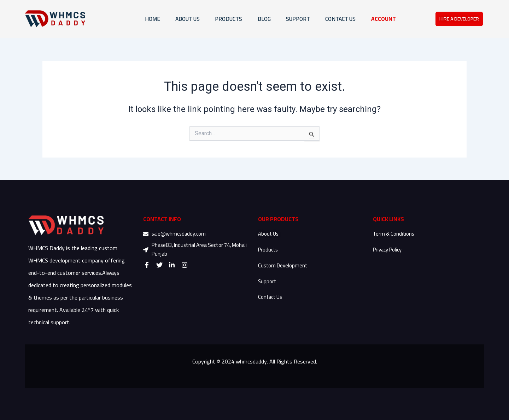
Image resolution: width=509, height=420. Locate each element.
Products (268, 250)
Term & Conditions (394, 234)
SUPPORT (290, 19)
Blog (253, 19)
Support (267, 281)
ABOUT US (171, 19)
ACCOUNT (382, 19)
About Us (269, 234)
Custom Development (283, 265)
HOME (132, 19)
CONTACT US (336, 19)
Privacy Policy (388, 250)
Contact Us (271, 297)
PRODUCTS (215, 19)
